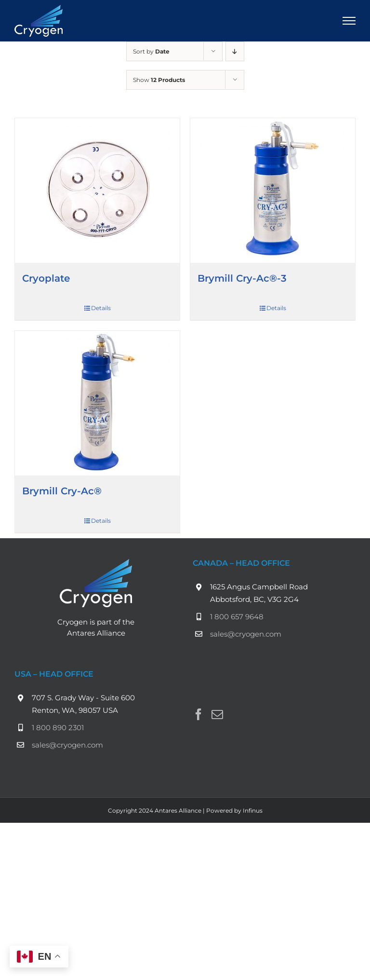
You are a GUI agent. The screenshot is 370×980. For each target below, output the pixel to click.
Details (101, 308)
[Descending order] (235, 51)
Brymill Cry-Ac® (62, 491)
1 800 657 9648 (237, 617)
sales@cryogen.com (246, 634)
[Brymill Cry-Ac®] (97, 403)
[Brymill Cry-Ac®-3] (273, 191)
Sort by (151, 51)
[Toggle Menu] (349, 21)
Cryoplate (46, 278)
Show (159, 80)
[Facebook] (198, 714)
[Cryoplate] (97, 191)
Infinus (253, 810)
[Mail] (217, 714)
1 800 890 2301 (58, 728)
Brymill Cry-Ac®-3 (242, 278)
